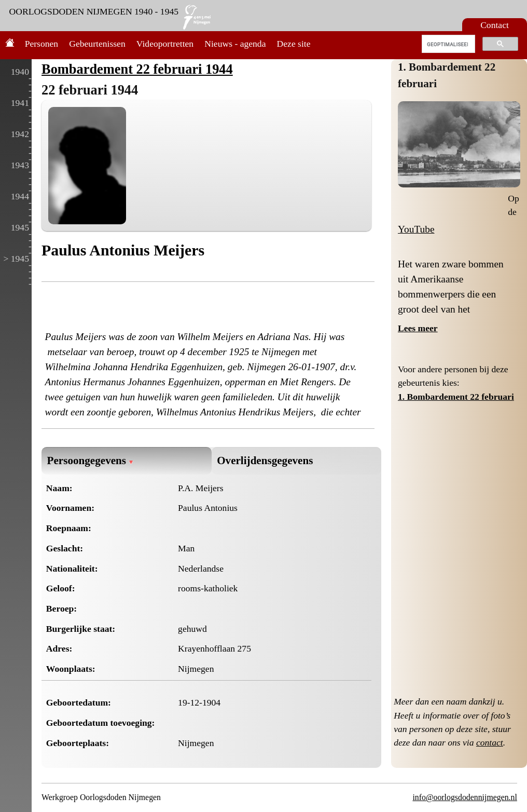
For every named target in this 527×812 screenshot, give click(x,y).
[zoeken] (447, 44)
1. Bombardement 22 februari (456, 397)
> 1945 (16, 259)
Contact (495, 25)
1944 (20, 196)
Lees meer (418, 328)
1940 (20, 72)
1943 (20, 165)
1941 (20, 103)
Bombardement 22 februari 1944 (137, 69)
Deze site (294, 44)
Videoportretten (165, 44)
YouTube (416, 229)
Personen (42, 44)
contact (490, 742)
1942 (20, 134)
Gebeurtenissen (97, 44)
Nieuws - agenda (235, 44)
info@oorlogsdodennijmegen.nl (464, 797)
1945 (20, 227)
